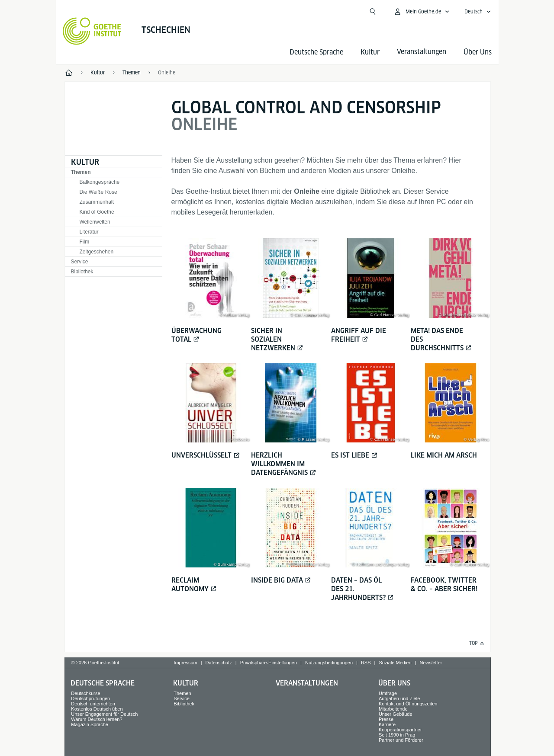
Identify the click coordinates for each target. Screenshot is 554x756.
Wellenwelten (95, 222)
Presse (386, 719)
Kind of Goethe (97, 212)
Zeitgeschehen (97, 252)
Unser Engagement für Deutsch (104, 714)
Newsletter (431, 663)
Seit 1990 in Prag (397, 735)
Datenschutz (219, 663)
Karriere (387, 724)
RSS (366, 663)
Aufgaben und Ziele (399, 698)
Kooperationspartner (400, 730)
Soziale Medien (395, 663)
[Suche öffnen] (373, 12)
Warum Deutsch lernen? (97, 719)
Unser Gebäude (396, 714)
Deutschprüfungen (90, 698)
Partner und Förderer (401, 740)
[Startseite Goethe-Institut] (92, 31)
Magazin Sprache (90, 724)
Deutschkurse (85, 693)
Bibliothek (82, 272)
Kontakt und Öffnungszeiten (408, 704)
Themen (81, 172)
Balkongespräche (100, 182)
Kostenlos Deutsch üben (97, 709)
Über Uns (478, 52)
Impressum (185, 663)
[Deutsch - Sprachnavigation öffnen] (478, 12)
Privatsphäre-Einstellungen (269, 663)
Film (85, 242)
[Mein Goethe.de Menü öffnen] (422, 12)
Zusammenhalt (97, 202)
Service (80, 262)
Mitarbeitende (393, 709)
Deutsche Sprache (316, 52)
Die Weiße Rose (98, 192)
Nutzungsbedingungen (329, 663)
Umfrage (388, 693)
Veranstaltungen (307, 683)
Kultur (370, 52)
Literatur (89, 232)
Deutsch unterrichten (93, 704)
